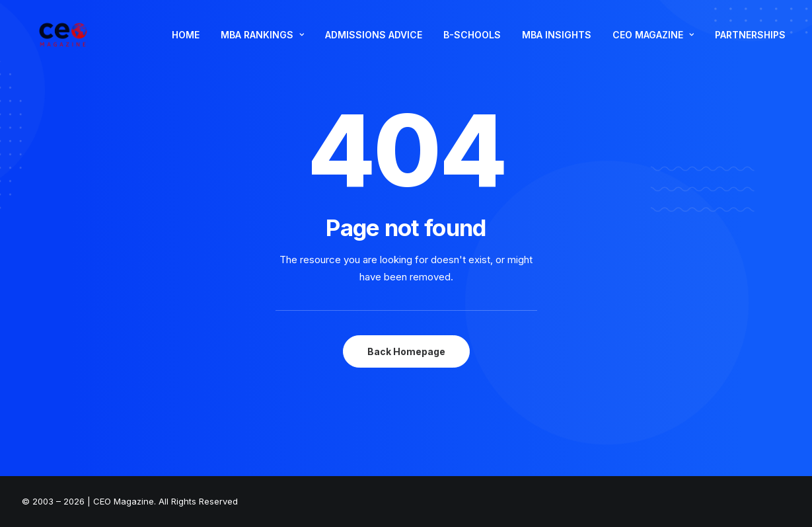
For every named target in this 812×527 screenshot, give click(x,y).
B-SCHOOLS (472, 43)
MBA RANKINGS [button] (262, 43)
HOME (186, 43)
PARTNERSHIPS (750, 43)
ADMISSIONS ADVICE (374, 43)
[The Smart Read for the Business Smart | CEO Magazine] (61, 44)
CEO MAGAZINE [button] (653, 43)
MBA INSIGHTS (557, 43)
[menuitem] (186, 44)
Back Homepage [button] (406, 351)
